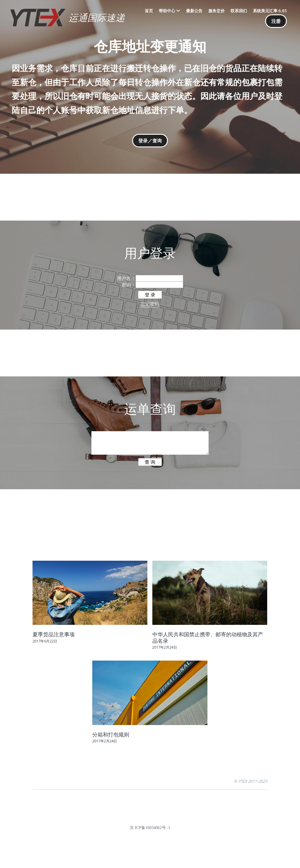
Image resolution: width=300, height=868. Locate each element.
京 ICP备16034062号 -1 (150, 828)
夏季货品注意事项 (54, 634)
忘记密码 (150, 304)
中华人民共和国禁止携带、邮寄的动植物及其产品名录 (208, 637)
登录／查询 (150, 141)
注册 (276, 21)
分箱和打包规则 (111, 734)
